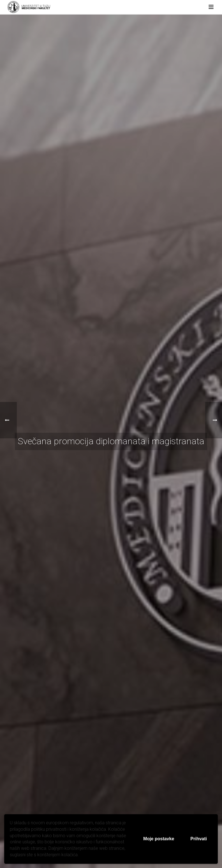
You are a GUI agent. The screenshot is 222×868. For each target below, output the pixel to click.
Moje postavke (159, 839)
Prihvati (199, 839)
